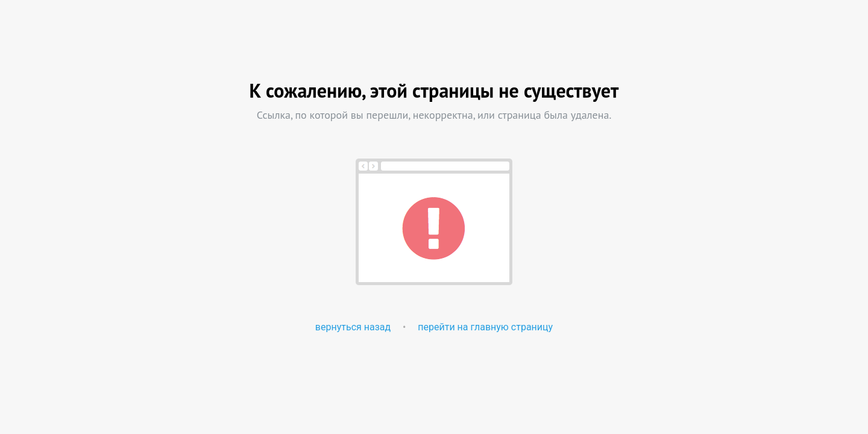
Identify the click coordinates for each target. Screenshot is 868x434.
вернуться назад (353, 327)
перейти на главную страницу (485, 327)
